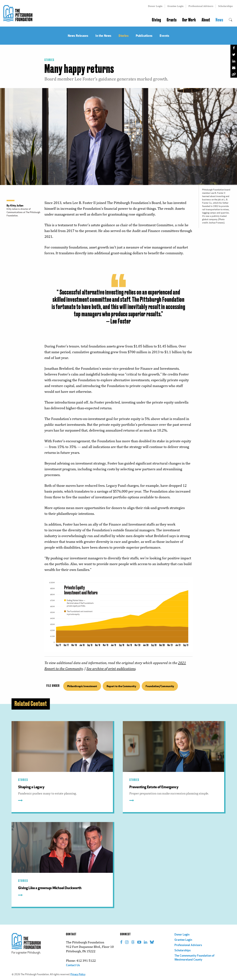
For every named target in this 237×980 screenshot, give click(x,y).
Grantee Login (175, 6)
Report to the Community (121, 686)
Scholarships (225, 6)
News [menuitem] (219, 20)
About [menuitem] (206, 20)
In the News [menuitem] (103, 36)
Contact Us (73, 965)
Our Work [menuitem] (189, 20)
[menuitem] (230, 20)
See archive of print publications (111, 669)
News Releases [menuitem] (78, 36)
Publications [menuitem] (144, 36)
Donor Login (155, 6)
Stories (49, 60)
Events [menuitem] (164, 36)
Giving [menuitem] (157, 20)
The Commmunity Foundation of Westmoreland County (194, 958)
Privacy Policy (78, 975)
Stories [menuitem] (123, 36)
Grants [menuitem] (172, 20)
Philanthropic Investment (82, 686)
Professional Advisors (201, 6)
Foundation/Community (160, 686)
